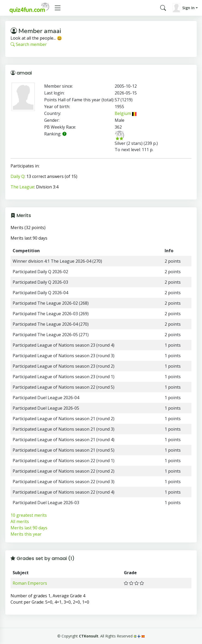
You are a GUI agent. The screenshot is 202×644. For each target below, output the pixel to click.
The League (22, 187)
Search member (29, 44)
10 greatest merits (29, 515)
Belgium (126, 113)
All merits (20, 521)
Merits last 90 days (29, 528)
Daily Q (17, 176)
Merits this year (26, 534)
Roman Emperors (30, 583)
